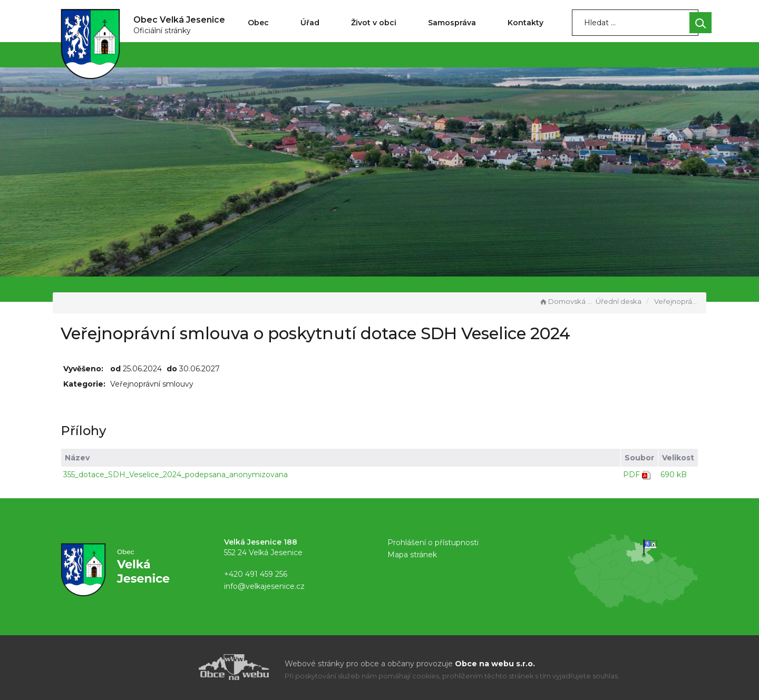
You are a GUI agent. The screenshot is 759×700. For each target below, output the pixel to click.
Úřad (310, 23)
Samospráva (452, 23)
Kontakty (526, 23)
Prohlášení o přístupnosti (433, 543)
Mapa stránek (412, 555)
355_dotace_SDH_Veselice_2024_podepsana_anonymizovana (176, 475)
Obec (258, 23)
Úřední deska (619, 301)
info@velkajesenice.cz (264, 586)
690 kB (674, 475)
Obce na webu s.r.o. (495, 664)
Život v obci (374, 23)
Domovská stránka (566, 301)
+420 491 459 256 (256, 574)
